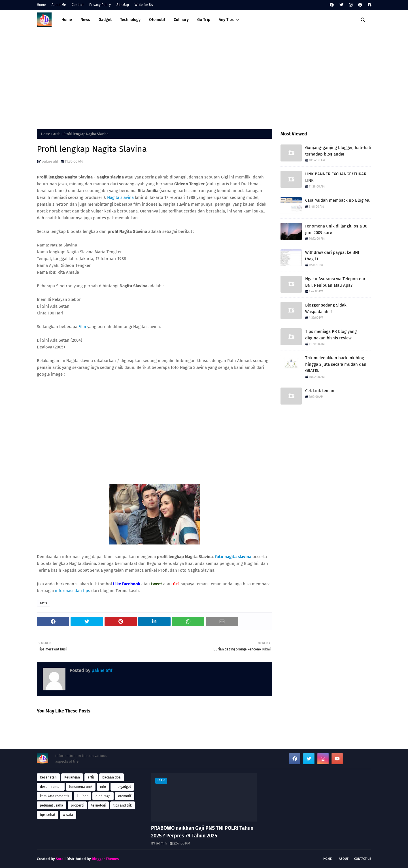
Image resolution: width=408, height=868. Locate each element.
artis (57, 134)
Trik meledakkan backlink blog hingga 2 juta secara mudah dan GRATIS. (336, 364)
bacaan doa (111, 777)
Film (82, 327)
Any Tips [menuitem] (226, 20)
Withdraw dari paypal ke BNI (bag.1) (332, 256)
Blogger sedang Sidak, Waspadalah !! (326, 308)
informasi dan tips (73, 591)
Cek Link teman (320, 391)
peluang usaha (52, 805)
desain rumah (51, 787)
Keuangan (72, 777)
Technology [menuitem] (130, 20)
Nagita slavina (120, 197)
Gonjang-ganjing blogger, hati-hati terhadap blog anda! (338, 151)
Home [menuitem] (67, 20)
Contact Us (363, 859)
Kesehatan (48, 777)
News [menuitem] (85, 20)
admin (161, 843)
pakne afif (50, 161)
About (344, 859)
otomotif (125, 796)
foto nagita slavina (233, 557)
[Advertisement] (204, 78)
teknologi (98, 805)
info (103, 787)
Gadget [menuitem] (105, 20)
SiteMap (123, 5)
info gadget (122, 787)
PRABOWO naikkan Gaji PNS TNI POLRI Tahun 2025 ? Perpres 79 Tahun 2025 (202, 832)
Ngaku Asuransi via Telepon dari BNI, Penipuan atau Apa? (336, 282)
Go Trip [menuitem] (204, 20)
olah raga (103, 796)
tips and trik (123, 805)
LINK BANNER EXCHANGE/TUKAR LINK (336, 177)
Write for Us (144, 5)
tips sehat (48, 815)
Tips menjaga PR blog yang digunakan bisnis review (331, 335)
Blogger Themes (105, 859)
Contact (78, 5)
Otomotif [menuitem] (157, 20)
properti (77, 805)
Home (41, 5)
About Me (59, 5)
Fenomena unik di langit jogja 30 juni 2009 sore (336, 229)
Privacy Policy (100, 5)
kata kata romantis (55, 796)
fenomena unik (81, 787)
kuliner (82, 796)
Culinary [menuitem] (181, 20)
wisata (68, 815)
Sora (60, 859)
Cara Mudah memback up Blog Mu (338, 200)
